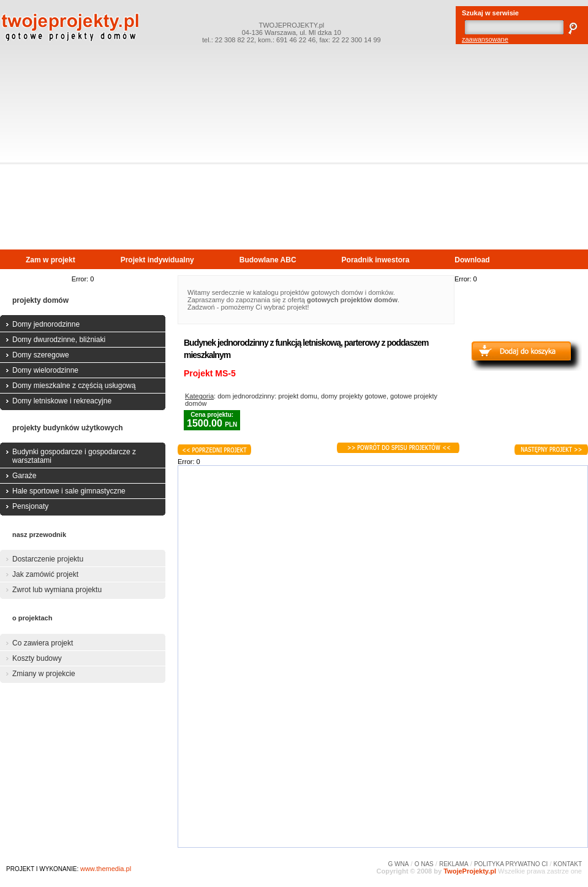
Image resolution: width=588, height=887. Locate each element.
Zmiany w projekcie (44, 674)
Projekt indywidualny (157, 260)
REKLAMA (454, 864)
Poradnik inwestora (376, 260)
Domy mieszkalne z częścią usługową (74, 386)
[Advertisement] (294, 157)
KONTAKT (568, 864)
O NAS (424, 864)
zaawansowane (485, 39)
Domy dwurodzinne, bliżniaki (59, 340)
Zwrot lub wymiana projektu (57, 590)
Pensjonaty (30, 506)
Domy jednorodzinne (46, 324)
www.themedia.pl (106, 869)
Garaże (24, 476)
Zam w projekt (51, 260)
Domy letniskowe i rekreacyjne (62, 401)
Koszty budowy (37, 658)
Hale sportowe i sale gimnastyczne (69, 491)
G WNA (399, 864)
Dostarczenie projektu (48, 559)
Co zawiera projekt (43, 643)
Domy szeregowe (41, 355)
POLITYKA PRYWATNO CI (511, 864)
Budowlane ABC (268, 260)
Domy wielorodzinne (45, 370)
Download (472, 260)
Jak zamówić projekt (45, 574)
